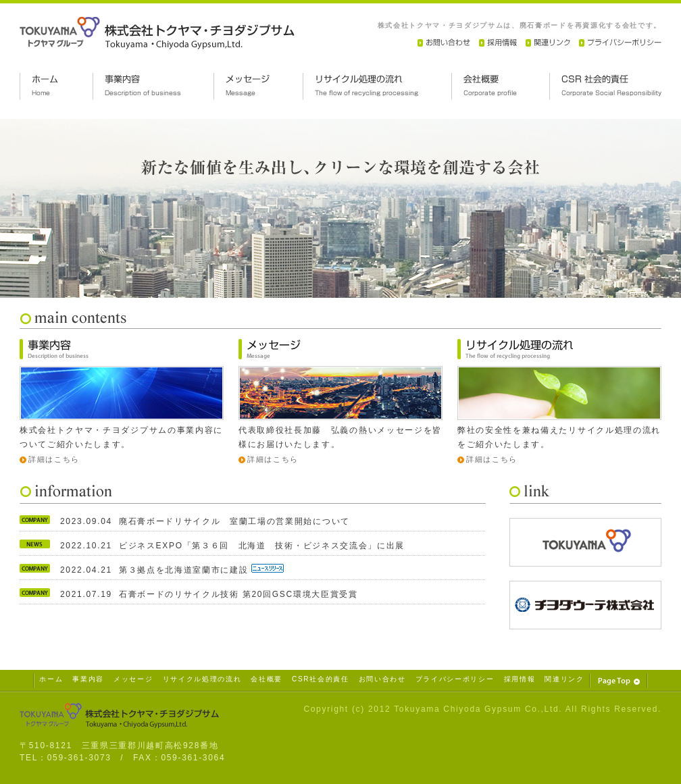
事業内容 (88, 679)
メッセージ (133, 679)
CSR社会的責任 (321, 679)
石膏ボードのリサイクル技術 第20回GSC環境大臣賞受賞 (238, 594)
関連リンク (564, 679)
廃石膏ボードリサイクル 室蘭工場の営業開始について (234, 521)
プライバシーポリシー (455, 679)
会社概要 (267, 679)
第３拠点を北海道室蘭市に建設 (185, 570)
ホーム (51, 679)
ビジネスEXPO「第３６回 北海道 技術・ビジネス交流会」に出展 (262, 546)
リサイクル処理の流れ (202, 679)
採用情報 (520, 679)
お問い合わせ (382, 679)
